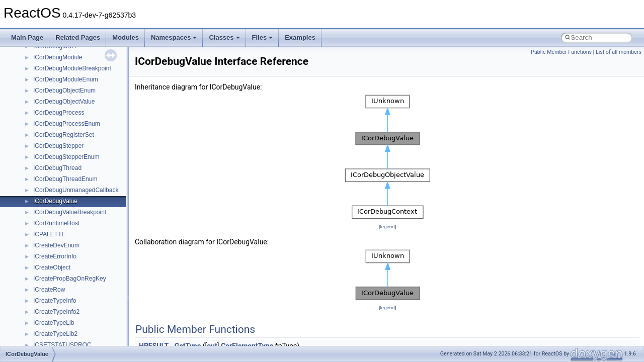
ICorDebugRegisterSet (64, 135)
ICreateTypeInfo (55, 301)
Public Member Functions (561, 52)
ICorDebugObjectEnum (64, 90)
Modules (126, 37)
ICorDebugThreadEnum (65, 179)
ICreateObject (52, 267)
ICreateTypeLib (54, 323)
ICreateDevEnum (56, 245)
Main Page (27, 37)
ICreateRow (49, 290)
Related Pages (78, 37)
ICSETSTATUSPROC (62, 345)
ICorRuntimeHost (56, 223)
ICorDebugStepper (58, 146)
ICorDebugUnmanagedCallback (76, 190)
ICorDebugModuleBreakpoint (72, 68)
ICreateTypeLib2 (55, 334)
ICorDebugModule (58, 57)
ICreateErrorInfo (55, 256)
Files (263, 37)
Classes (224, 37)
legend (387, 227)
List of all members (619, 52)
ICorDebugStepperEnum (66, 157)
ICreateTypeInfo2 (56, 312)
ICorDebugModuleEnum (66, 79)
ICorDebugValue (55, 201)
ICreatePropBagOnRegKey (70, 279)
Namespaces (174, 37)
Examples (300, 37)
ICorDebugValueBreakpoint (70, 212)
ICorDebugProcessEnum (67, 124)
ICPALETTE (49, 234)
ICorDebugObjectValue (64, 102)
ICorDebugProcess (59, 113)
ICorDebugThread (57, 168)
